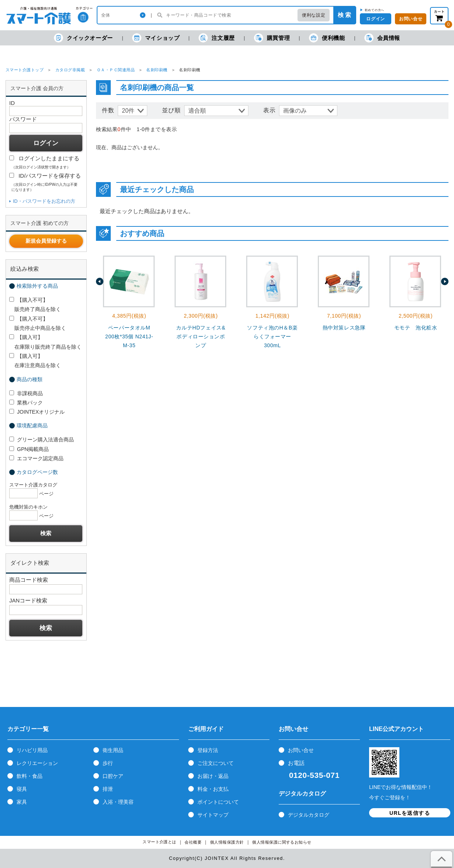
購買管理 (272, 38)
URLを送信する (410, 813)
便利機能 (327, 38)
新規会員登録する (46, 241)
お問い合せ (301, 750)
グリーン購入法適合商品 (42, 440)
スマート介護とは (159, 842)
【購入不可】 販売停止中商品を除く (38, 323)
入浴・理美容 (118, 802)
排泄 (108, 789)
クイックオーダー (83, 38)
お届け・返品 (213, 776)
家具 (22, 802)
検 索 (344, 15)
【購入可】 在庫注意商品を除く (35, 361)
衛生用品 (113, 750)
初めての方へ (374, 10)
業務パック (26, 403)
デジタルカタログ (309, 815)
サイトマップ (213, 815)
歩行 (108, 763)
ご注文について (216, 763)
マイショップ (156, 38)
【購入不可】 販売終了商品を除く (35, 305)
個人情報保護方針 (227, 842)
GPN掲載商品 (29, 449)
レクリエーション (37, 763)
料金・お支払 (213, 789)
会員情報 (382, 38)
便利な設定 (314, 15)
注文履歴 (216, 38)
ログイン (375, 19)
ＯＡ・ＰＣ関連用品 (116, 70)
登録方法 (208, 750)
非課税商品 (26, 393)
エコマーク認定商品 (36, 458)
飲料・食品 (30, 776)
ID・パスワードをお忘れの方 (44, 201)
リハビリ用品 (32, 750)
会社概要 (193, 842)
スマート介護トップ (25, 70)
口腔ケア (113, 776)
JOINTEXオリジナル (37, 412)
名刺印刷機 (157, 70)
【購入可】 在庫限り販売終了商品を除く (45, 342)
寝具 (22, 789)
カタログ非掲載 (70, 70)
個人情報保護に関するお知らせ (282, 842)
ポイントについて (218, 802)
